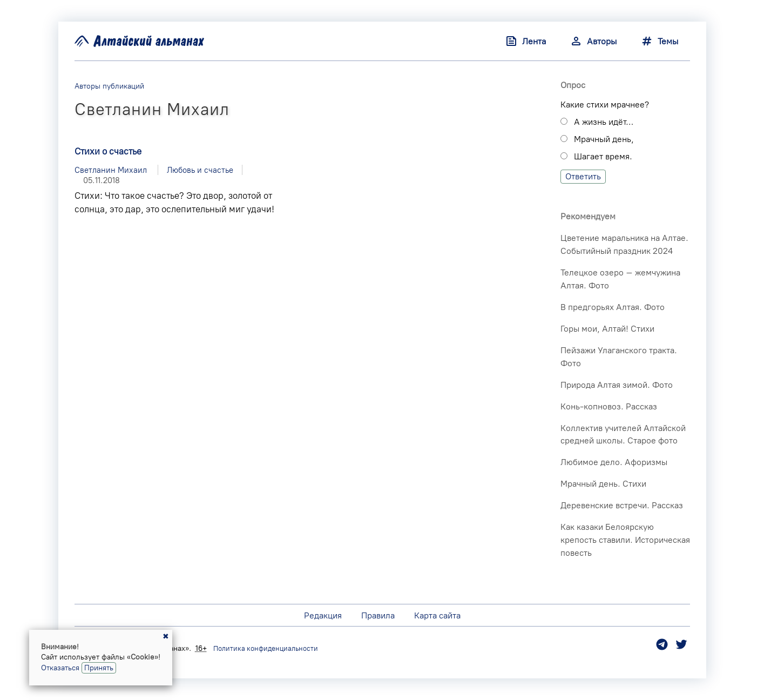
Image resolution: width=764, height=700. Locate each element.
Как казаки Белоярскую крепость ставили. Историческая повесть (625, 540)
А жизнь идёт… (604, 122)
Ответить (583, 176)
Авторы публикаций (109, 86)
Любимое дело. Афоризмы (614, 462)
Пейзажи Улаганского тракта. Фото (619, 357)
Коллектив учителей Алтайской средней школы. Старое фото (623, 435)
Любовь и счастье (200, 170)
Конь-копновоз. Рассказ (609, 406)
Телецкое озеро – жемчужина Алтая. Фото (620, 279)
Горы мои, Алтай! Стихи (607, 329)
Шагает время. (603, 156)
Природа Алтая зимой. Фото (617, 385)
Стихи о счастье (108, 151)
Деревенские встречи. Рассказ (622, 505)
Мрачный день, (604, 139)
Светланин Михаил (111, 170)
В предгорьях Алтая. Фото (613, 307)
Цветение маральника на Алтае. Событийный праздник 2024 (624, 244)
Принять (99, 668)
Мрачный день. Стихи (603, 484)
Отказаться (60, 668)
